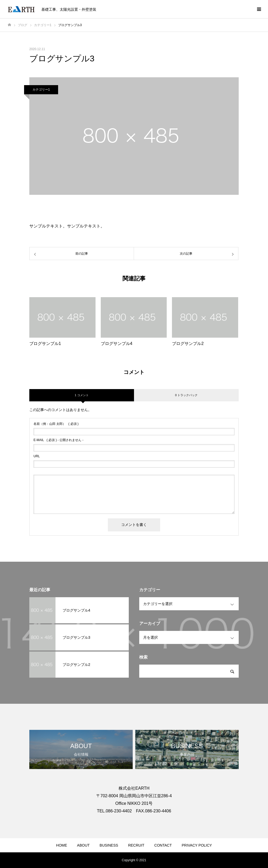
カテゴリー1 (41, 90)
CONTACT (163, 845)
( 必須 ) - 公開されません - (58, 440)
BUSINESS (109, 845)
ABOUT (83, 845)
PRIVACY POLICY (197, 845)
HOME (62, 845)
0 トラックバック (186, 395)
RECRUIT (136, 845)
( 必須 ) (56, 424)
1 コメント (82, 395)
